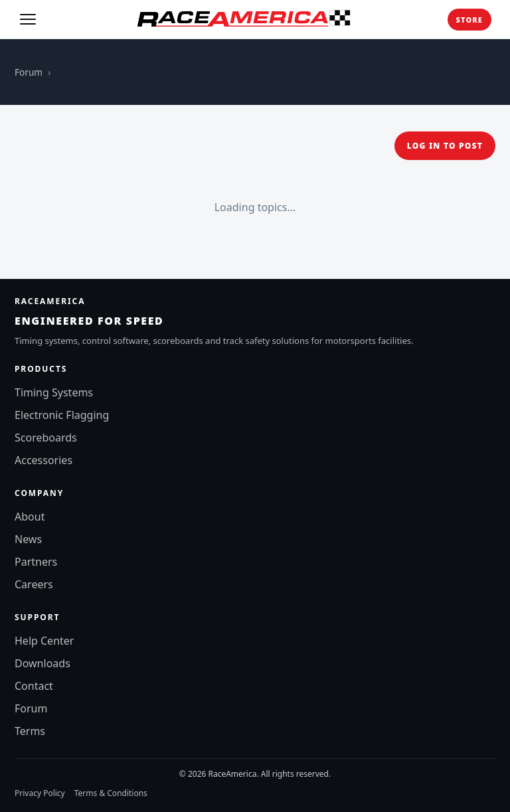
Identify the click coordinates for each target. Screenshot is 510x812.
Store (469, 20)
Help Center (44, 641)
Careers (34, 584)
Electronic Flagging (62, 415)
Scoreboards (46, 438)
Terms (30, 731)
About (30, 517)
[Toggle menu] (28, 19)
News (28, 539)
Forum (29, 72)
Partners (36, 562)
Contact (34, 686)
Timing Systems (54, 392)
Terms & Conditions (111, 793)
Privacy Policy (40, 793)
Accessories (43, 460)
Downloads (42, 663)
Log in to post (445, 146)
